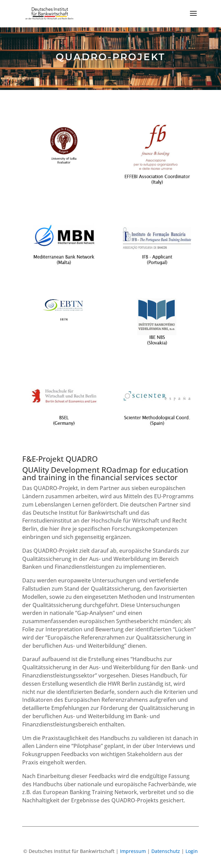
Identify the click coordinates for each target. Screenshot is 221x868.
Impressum (133, 851)
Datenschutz (166, 851)
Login (192, 851)
